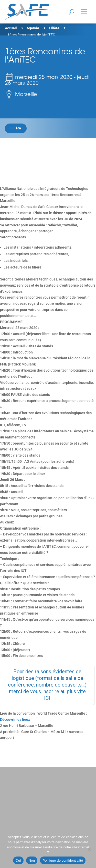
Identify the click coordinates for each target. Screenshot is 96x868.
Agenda (33, 28)
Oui (18, 860)
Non (32, 860)
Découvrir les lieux (15, 719)
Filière (54, 28)
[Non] (90, 849)
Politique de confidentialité (63, 860)
